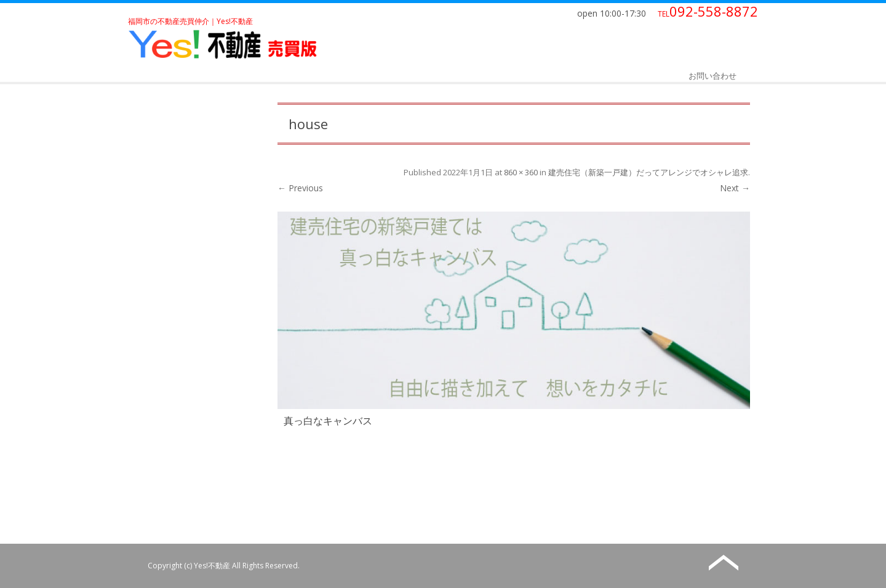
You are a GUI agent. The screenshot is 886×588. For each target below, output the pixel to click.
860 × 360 (521, 172)
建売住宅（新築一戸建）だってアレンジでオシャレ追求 (648, 172)
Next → (735, 188)
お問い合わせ (712, 76)
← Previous (300, 188)
